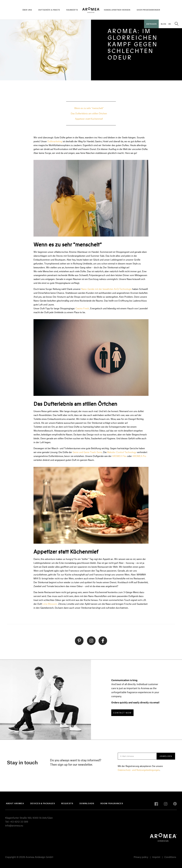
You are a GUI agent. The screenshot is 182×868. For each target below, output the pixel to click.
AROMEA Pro (139, 456)
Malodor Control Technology (122, 452)
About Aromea (15, 803)
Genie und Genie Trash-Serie (87, 452)
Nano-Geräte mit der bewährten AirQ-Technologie (106, 289)
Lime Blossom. (50, 604)
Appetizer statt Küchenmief (89, 119)
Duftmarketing (55, 141)
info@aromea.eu (14, 825)
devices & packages (43, 803)
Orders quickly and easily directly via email (135, 702)
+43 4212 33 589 (19, 822)
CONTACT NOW (122, 713)
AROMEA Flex (119, 456)
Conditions (170, 857)
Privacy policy (141, 857)
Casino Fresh (82, 308)
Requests (67, 803)
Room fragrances (112, 803)
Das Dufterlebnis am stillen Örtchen (89, 113)
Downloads (87, 803)
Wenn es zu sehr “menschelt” (89, 108)
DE (170, 24)
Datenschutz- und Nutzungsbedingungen (139, 770)
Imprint (156, 857)
